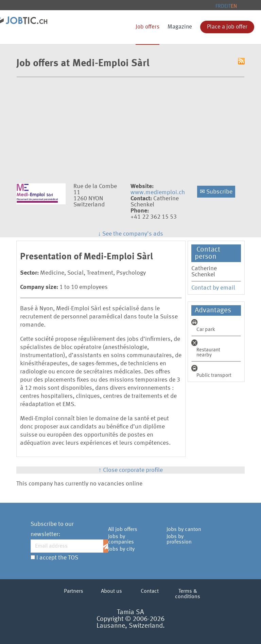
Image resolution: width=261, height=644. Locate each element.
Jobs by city (121, 549)
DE (224, 6)
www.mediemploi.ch (158, 192)
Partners (74, 591)
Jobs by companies (121, 539)
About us (111, 591)
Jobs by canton (184, 530)
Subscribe (216, 192)
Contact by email (213, 288)
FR (218, 6)
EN (234, 6)
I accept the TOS (57, 558)
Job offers (147, 27)
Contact (150, 591)
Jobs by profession (179, 539)
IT (229, 6)
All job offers (123, 530)
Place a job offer (227, 27)
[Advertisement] (130, 128)
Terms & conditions (188, 594)
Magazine (180, 27)
